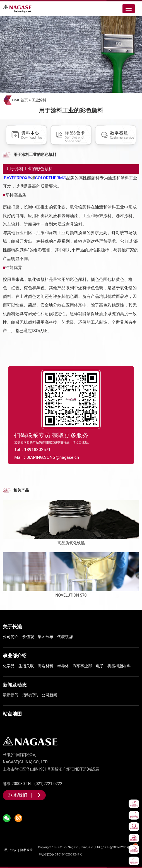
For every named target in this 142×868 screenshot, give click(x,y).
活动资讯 (30, 695)
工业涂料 (39, 100)
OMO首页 (20, 100)
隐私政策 (27, 850)
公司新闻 (49, 695)
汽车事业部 (82, 666)
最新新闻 (11, 695)
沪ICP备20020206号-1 (117, 847)
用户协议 (10, 850)
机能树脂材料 (119, 666)
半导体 (63, 666)
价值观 (28, 637)
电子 (100, 666)
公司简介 (11, 637)
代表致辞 (65, 637)
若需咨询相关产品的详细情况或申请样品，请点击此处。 (53, 442)
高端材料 (45, 666)
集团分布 (45, 637)
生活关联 (26, 666)
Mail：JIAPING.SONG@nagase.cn (47, 457)
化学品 (9, 666)
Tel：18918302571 (33, 450)
